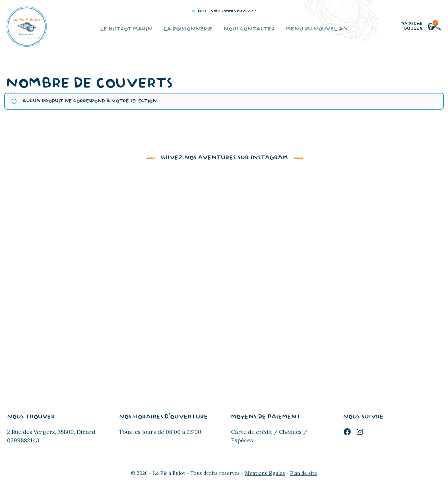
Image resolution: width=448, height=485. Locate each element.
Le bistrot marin (126, 29)
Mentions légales (265, 473)
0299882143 (23, 440)
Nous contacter (249, 29)
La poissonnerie (188, 29)
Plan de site (304, 473)
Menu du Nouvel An (317, 29)
